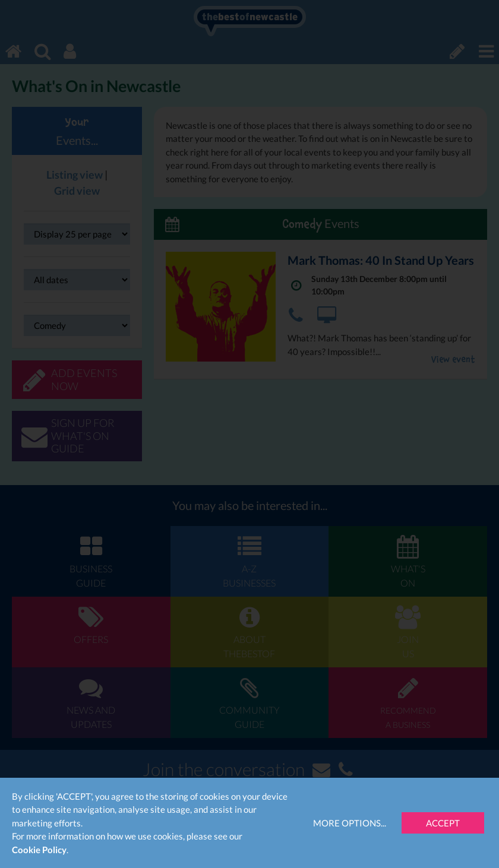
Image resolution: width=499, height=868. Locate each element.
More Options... (350, 823)
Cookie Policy (39, 850)
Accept (443, 823)
